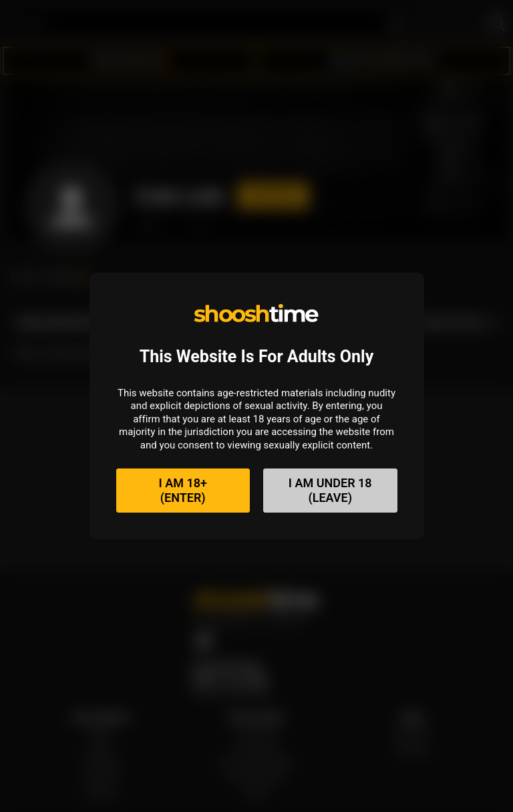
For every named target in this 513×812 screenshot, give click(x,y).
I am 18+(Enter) (183, 490)
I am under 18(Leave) (330, 490)
